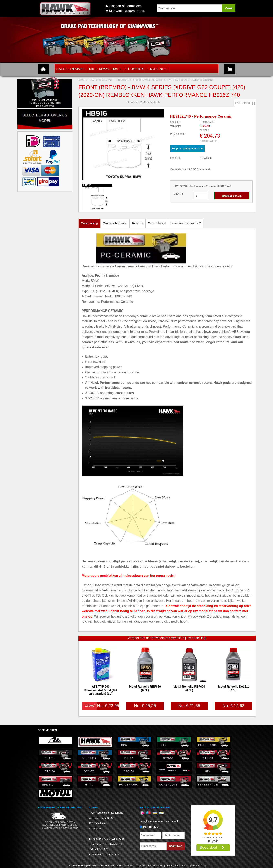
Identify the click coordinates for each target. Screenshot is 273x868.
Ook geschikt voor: (115, 223)
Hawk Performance (71, 69)
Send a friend (157, 223)
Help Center (134, 69)
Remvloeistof (157, 69)
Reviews (138, 223)
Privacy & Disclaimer (177, 865)
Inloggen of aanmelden (125, 6)
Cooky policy (199, 865)
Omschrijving (89, 223)
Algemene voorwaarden (150, 865)
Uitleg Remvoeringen (105, 69)
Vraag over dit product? (186, 223)
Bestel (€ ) (232, 196)
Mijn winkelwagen (120, 11)
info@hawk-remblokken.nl (107, 844)
